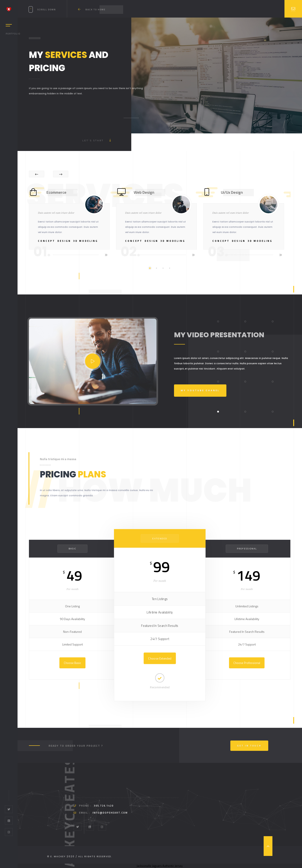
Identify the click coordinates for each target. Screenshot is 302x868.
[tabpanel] (73, 222)
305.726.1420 (104, 806)
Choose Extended (160, 658)
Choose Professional (247, 663)
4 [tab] (170, 268)
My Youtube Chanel (200, 390)
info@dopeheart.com (110, 813)
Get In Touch (249, 746)
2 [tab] (156, 268)
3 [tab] (163, 268)
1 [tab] (150, 268)
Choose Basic (72, 663)
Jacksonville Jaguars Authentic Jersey (160, 866)
